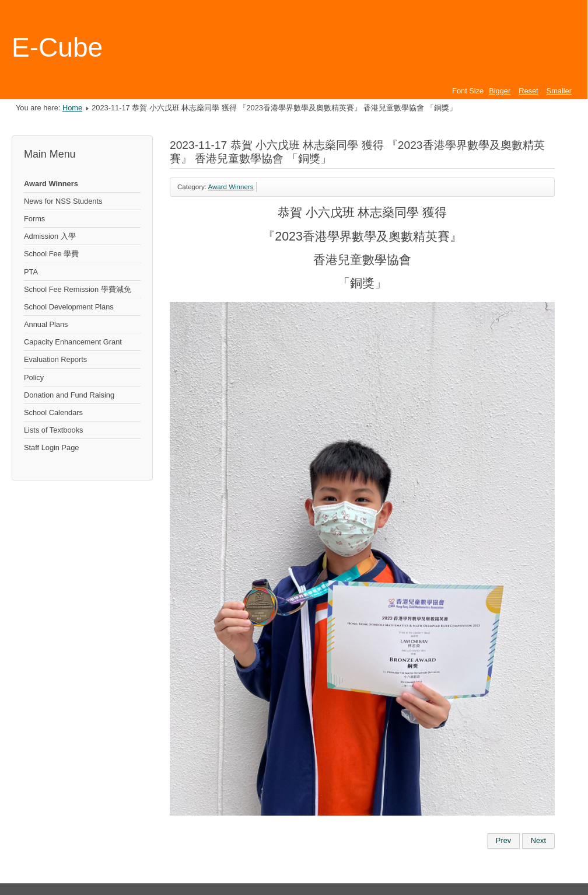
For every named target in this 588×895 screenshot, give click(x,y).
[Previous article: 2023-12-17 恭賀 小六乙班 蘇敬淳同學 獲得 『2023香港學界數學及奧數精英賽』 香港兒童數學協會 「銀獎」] (503, 841)
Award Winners (51, 184)
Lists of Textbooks (53, 430)
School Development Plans (69, 307)
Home (72, 108)
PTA (31, 272)
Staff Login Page (51, 447)
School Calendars (53, 412)
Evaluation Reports (55, 359)
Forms (34, 219)
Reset (528, 91)
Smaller (559, 91)
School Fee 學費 (51, 254)
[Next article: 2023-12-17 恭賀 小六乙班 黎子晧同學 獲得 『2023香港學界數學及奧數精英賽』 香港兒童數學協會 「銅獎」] (538, 841)
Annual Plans (46, 324)
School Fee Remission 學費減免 (78, 289)
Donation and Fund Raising (69, 395)
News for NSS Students (63, 201)
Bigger (500, 91)
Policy (34, 377)
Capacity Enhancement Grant (73, 342)
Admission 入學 (50, 236)
